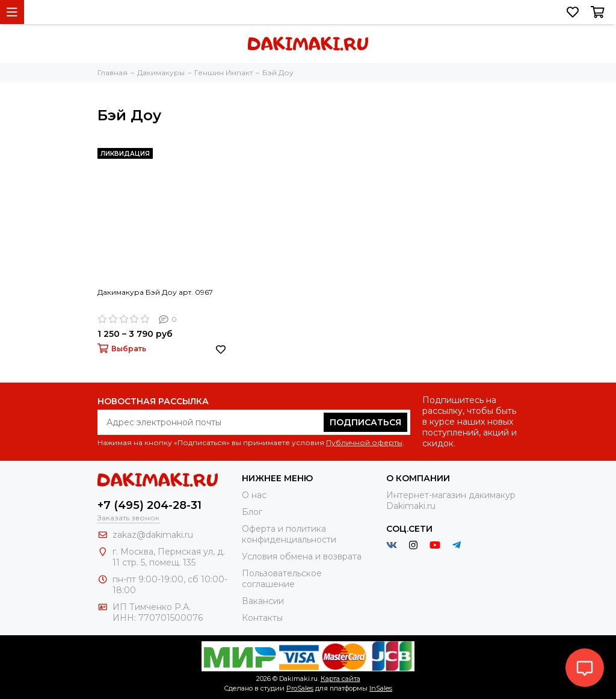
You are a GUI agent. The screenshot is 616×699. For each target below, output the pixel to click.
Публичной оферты (364, 442)
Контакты (262, 618)
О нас (254, 495)
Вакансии (263, 601)
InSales (381, 688)
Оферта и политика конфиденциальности (289, 534)
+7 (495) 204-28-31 (149, 505)
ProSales (300, 688)
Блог (252, 512)
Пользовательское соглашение (282, 579)
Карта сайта (340, 679)
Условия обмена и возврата (302, 556)
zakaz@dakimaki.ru (153, 535)
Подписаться (365, 422)
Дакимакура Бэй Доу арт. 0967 (155, 292)
